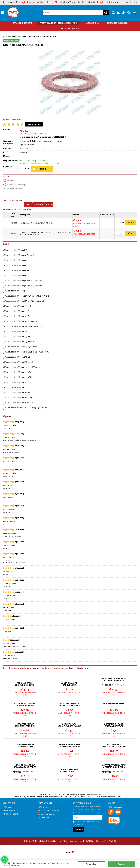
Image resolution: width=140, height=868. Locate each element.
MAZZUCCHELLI (92, 23)
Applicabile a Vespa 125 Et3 (18, 316)
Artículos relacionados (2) (13, 202)
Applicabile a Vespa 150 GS (18, 382)
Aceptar (122, 864)
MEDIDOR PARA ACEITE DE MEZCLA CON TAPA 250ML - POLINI (69, 746)
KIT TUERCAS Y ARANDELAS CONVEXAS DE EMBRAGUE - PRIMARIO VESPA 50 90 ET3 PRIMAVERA (114, 746)
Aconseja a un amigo (17, 185)
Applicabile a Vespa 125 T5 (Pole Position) (25, 326)
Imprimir (11, 181)
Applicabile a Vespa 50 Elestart (20, 255)
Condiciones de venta (49, 810)
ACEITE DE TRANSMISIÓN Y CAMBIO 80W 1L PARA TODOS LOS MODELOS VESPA (114, 766)
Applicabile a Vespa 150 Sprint (20, 362)
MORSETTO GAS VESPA (114, 704)
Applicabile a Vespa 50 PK (18, 270)
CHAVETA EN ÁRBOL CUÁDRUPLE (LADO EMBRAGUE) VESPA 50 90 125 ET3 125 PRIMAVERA (69, 771)
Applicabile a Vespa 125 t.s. (18, 331)
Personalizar (91, 864)
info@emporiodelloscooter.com (87, 794)
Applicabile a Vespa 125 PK (18, 311)
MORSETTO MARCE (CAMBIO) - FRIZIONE (25, 725)
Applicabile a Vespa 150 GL (18, 357)
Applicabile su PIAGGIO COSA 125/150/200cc (27, 408)
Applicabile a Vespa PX (16, 250)
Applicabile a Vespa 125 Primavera (22, 321)
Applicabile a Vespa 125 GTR (19, 306)
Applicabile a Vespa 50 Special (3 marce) (24, 281)
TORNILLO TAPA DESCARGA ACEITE (36, 223)
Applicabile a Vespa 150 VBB (19, 377)
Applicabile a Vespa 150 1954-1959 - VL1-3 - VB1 (27, 352)
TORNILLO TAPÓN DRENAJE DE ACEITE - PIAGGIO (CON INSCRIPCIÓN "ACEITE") (25, 684)
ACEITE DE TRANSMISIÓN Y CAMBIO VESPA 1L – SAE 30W (114, 680)
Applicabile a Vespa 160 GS (18, 387)
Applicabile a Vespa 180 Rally (19, 398)
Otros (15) (49, 204)
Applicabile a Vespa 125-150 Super (22, 347)
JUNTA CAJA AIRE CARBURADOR (69, 684)
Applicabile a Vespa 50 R (17, 276)
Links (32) (28, 204)
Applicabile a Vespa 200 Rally (19, 403)
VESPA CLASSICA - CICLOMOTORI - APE (58, 23)
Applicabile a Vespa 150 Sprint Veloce (23, 367)
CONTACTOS (121, 797)
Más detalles (30, 145)
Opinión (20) (38, 204)
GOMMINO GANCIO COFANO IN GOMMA (25, 746)
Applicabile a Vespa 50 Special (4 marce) (24, 286)
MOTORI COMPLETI (70, 29)
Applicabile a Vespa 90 (16, 291)
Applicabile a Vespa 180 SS (18, 393)
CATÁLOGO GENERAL (23, 23)
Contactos (9, 807)
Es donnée (44, 818)
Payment (43, 807)
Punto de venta (11, 814)
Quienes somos (11, 810)
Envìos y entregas (47, 814)
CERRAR (138, 863)
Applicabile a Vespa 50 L (17, 260)
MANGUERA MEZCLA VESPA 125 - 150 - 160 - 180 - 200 (69, 705)
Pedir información (15, 189)
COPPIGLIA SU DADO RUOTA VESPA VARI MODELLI (114, 725)
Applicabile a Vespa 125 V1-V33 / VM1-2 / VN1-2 (28, 296)
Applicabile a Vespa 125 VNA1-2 (20, 337)
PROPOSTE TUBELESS (117, 23)
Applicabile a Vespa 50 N (17, 265)
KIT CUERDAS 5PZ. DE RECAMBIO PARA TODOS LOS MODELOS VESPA (25, 766)
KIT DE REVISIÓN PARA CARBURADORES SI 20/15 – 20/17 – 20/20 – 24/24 (25, 705)
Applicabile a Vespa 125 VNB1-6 (20, 342)
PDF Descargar (116, 807)
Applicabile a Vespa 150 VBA (19, 372)
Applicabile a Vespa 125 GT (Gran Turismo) (25, 301)
